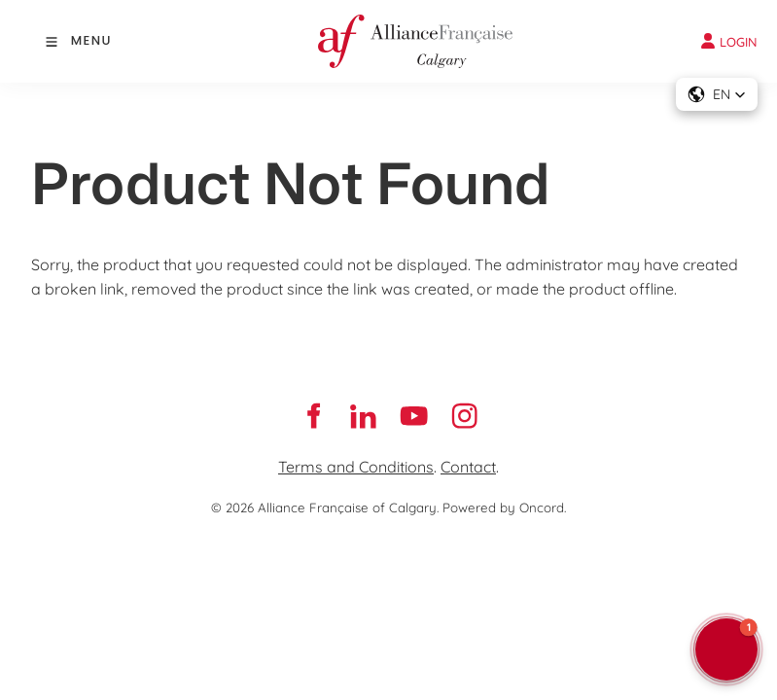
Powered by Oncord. (504, 507)
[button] (717, 94)
